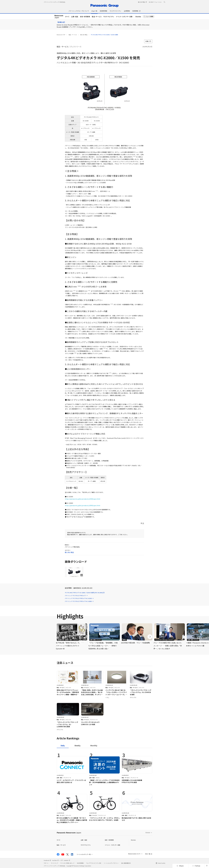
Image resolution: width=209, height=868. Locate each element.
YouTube (55, 860)
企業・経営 (75, 17)
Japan (59, 17)
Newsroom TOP (61, 35)
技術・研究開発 (85, 17)
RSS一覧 (148, 854)
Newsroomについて (134, 854)
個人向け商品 (84, 35)
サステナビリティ (109, 17)
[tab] (78, 746)
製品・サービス (97, 17)
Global (148, 832)
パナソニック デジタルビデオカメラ (76, 596)
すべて (67, 17)
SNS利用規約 (80, 863)
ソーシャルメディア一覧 (84, 854)
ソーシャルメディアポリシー (111, 863)
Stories (138, 17)
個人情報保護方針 (126, 863)
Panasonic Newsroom (69, 833)
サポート (46, 863)
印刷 (148, 41)
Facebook (47, 860)
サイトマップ (54, 863)
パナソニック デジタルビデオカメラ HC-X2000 (79, 601)
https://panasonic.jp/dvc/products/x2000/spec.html (83, 505)
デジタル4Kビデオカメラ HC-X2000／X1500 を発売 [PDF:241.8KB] (85, 593)
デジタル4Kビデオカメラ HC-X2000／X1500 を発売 (104, 35)
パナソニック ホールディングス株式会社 (54, 2)
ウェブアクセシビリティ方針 (94, 863)
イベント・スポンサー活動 (124, 17)
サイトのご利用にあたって (67, 863)
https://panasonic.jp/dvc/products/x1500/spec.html (83, 499)
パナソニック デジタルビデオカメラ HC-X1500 (79, 598)
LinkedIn (67, 860)
